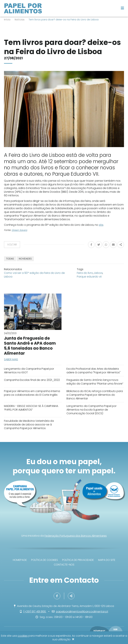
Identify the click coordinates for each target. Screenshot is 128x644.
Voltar (12, 245)
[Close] (73, 639)
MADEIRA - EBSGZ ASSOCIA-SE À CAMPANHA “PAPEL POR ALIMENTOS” (31, 408)
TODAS (10, 259)
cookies (23, 636)
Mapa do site (107, 560)
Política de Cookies (44, 560)
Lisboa (98, 273)
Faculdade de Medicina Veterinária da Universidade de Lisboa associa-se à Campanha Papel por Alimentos (29, 425)
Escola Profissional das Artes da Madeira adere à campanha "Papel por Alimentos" (93, 371)
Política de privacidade (78, 560)
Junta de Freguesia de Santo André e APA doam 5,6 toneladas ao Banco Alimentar (30, 346)
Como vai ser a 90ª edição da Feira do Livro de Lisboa (34, 275)
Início (7, 20)
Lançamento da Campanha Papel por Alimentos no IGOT (29, 371)
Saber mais (11, 359)
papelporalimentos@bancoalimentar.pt (82, 612)
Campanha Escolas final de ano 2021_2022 (32, 380)
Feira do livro (85, 273)
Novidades (25, 259)
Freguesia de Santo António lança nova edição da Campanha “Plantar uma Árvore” (95, 382)
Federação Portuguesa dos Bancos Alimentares (76, 536)
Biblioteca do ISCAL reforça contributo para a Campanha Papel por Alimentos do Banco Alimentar (95, 395)
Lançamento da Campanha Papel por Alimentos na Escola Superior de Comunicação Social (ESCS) (91, 410)
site (101, 225)
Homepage (20, 560)
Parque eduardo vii (89, 277)
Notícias (20, 20)
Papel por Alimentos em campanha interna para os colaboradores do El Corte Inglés (32, 393)
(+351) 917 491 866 (35, 612)
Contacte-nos (64, 565)
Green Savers (19, 230)
